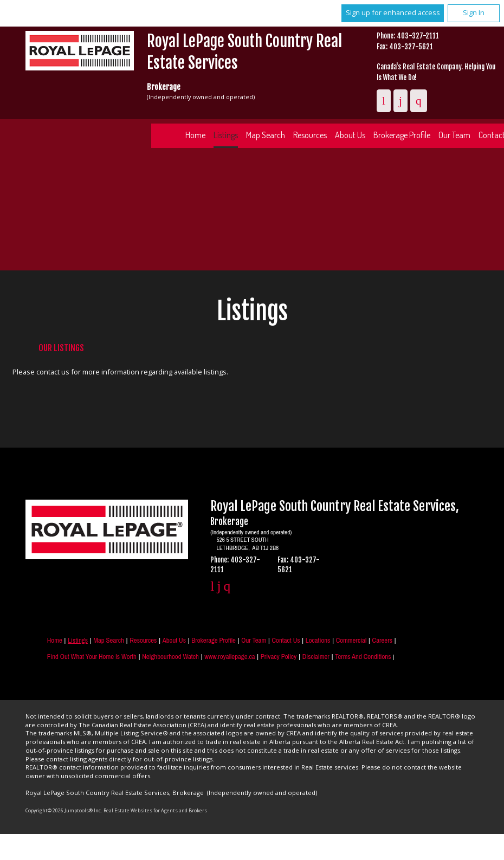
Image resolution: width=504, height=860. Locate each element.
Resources (310, 135)
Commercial (351, 640)
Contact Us (286, 640)
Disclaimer (316, 657)
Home (195, 135)
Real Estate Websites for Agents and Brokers (155, 810)
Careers (382, 640)
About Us (350, 135)
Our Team (254, 640)
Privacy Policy (279, 657)
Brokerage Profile (402, 135)
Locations (318, 640)
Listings (226, 135)
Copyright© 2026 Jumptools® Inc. (64, 810)
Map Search (266, 135)
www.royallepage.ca (230, 657)
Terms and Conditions (363, 657)
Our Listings (61, 348)
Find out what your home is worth (92, 657)
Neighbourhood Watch (170, 657)
